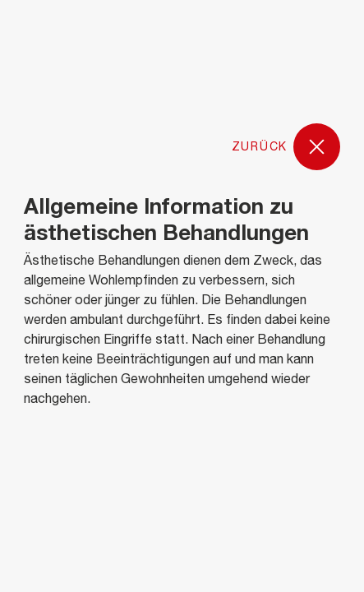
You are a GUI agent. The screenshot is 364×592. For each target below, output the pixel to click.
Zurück (286, 148)
